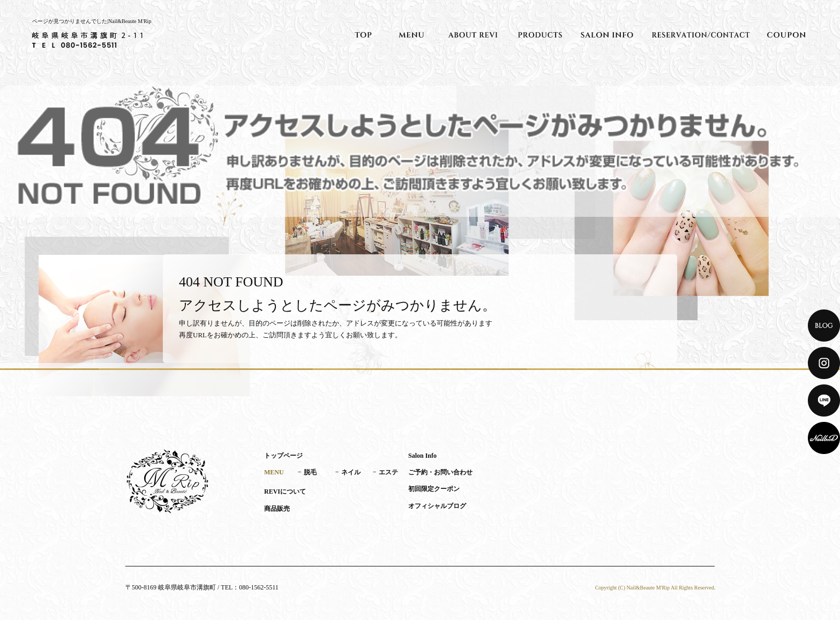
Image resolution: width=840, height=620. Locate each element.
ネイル (351, 472)
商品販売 (540, 35)
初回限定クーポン (786, 35)
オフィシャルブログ (437, 506)
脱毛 (310, 472)
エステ (388, 472)
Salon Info (607, 35)
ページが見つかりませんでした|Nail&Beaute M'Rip (92, 21)
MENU (411, 35)
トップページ (363, 35)
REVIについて (473, 35)
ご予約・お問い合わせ (701, 35)
